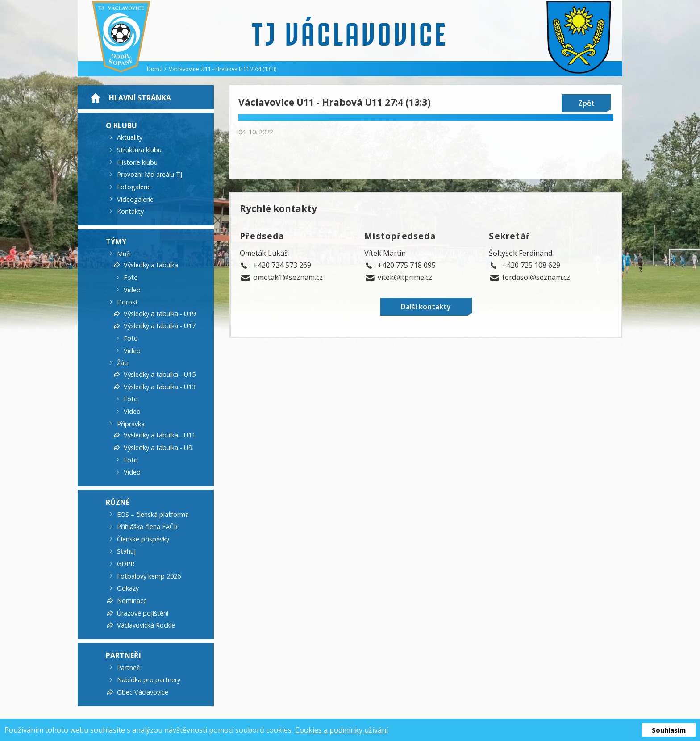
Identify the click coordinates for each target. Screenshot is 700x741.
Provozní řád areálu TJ (150, 174)
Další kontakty (426, 307)
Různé (118, 502)
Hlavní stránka (140, 98)
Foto (131, 277)
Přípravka (131, 423)
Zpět (586, 103)
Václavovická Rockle (146, 625)
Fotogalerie (134, 187)
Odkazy (128, 588)
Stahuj (126, 551)
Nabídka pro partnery (149, 680)
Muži (124, 253)
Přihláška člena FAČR (147, 527)
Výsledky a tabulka (151, 265)
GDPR (126, 564)
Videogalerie (135, 199)
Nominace (132, 601)
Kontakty (130, 211)
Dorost (127, 302)
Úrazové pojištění (143, 613)
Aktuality (130, 137)
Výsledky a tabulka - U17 (160, 326)
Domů (155, 69)
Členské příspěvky (143, 539)
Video (132, 289)
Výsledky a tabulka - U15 (160, 374)
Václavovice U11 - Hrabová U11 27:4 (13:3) (223, 69)
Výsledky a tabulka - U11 (160, 435)
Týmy (116, 241)
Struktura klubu (139, 150)
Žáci (123, 363)
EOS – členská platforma (153, 514)
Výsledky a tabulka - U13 (160, 386)
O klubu (121, 125)
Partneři (123, 655)
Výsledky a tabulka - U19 (160, 313)
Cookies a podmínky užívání (342, 730)
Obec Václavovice (143, 692)
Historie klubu (137, 162)
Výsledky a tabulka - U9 (158, 448)
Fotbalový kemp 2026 (149, 576)
